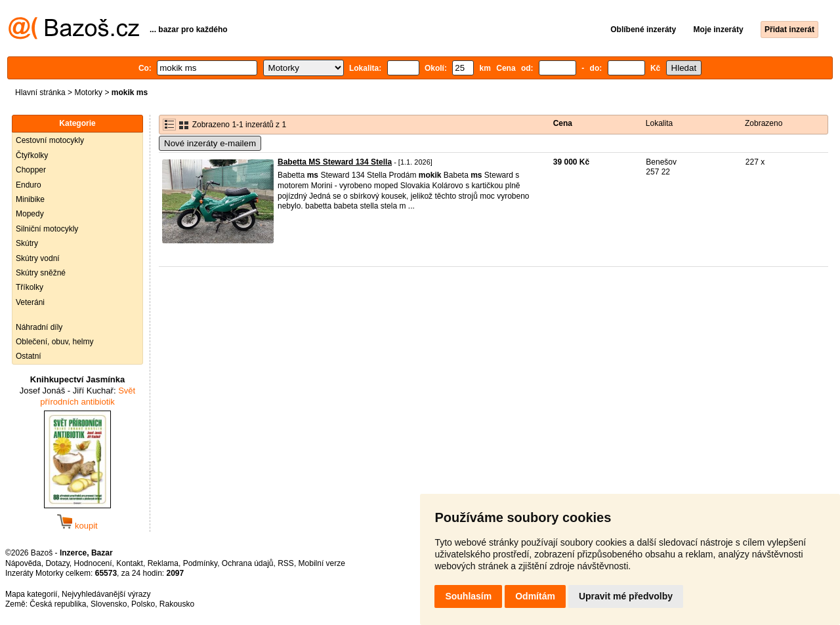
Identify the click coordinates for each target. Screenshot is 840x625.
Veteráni (30, 302)
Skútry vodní (38, 258)
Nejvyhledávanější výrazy (106, 594)
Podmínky (200, 563)
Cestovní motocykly (50, 140)
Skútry (27, 243)
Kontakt (130, 563)
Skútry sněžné (41, 273)
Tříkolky (30, 287)
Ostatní (29, 356)
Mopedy (30, 214)
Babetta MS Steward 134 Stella (335, 162)
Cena (563, 123)
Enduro (29, 185)
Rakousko (177, 604)
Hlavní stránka (40, 92)
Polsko (143, 604)
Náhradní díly (39, 327)
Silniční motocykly (47, 229)
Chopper (31, 170)
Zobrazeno (764, 123)
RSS (286, 563)
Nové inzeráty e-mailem (210, 143)
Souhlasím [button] (468, 596)
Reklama (163, 563)
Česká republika (58, 604)
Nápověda (23, 563)
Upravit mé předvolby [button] (626, 596)
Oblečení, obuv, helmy (55, 342)
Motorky (88, 92)
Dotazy (57, 563)
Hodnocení (93, 563)
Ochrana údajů (248, 563)
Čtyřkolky (32, 155)
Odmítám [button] (535, 596)
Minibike (30, 199)
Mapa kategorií (31, 594)
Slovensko (109, 604)
